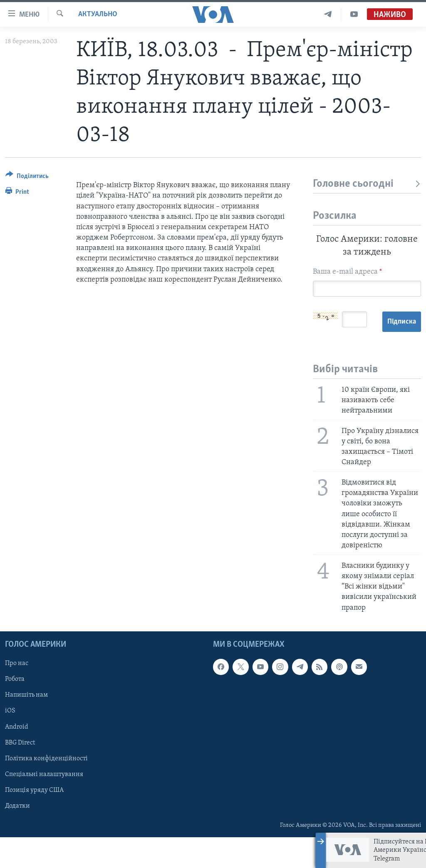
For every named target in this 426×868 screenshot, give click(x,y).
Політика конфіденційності (46, 789)
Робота (15, 710)
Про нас (17, 694)
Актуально (98, 14)
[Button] (27, 177)
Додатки (17, 837)
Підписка (333, 352)
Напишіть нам (26, 726)
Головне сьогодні (367, 184)
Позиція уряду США (34, 821)
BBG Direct (20, 773)
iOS (10, 742)
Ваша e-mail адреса (347, 272)
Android (17, 757)
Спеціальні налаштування (44, 805)
